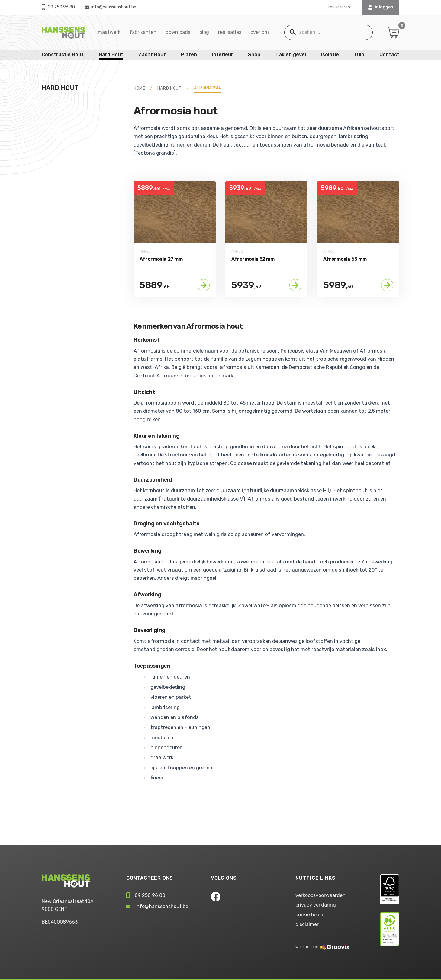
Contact (389, 55)
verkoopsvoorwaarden (320, 895)
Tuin (359, 55)
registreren (339, 7)
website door (322, 947)
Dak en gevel (291, 55)
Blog (204, 32)
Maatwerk (109, 32)
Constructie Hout (63, 55)
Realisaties (230, 32)
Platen (189, 55)
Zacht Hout (152, 55)
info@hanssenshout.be (110, 7)
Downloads (178, 32)
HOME (139, 88)
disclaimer (307, 924)
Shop (254, 55)
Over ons (260, 32)
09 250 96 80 (58, 7)
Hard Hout (111, 55)
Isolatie (330, 55)
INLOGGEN (381, 7)
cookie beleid (310, 915)
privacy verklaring (316, 905)
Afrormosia (208, 88)
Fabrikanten (143, 32)
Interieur (223, 55)
